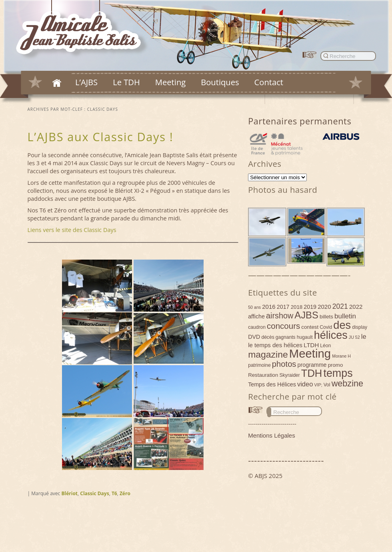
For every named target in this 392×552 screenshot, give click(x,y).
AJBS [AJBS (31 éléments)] (306, 315)
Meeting (170, 82)
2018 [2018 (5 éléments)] (297, 307)
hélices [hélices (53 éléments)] (331, 335)
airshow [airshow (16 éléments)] (280, 316)
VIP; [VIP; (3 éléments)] (318, 385)
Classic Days (94, 493)
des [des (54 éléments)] (342, 325)
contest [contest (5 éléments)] (310, 327)
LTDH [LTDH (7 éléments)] (311, 345)
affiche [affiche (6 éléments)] (256, 316)
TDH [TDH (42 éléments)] (312, 373)
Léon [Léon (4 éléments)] (325, 346)
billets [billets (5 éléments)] (326, 317)
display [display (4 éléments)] (360, 327)
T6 (114, 493)
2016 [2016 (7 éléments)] (269, 307)
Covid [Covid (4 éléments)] (326, 327)
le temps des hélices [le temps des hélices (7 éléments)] (275, 345)
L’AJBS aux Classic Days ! (101, 137)
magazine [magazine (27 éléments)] (268, 354)
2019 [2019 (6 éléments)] (310, 307)
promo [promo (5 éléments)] (336, 365)
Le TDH (126, 82)
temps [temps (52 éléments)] (338, 373)
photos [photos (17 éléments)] (284, 364)
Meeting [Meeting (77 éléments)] (310, 353)
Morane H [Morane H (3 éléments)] (341, 356)
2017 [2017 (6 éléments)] (283, 307)
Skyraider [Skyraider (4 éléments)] (289, 375)
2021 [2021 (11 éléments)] (340, 306)
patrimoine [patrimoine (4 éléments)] (259, 365)
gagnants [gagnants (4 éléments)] (286, 337)
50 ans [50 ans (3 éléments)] (254, 307)
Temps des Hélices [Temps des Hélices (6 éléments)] (272, 384)
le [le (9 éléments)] (364, 336)
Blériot (69, 493)
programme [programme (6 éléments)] (312, 365)
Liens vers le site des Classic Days (72, 230)
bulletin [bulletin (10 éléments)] (345, 316)
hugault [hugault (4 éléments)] (305, 337)
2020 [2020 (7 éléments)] (324, 307)
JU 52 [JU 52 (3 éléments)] (354, 337)
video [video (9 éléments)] (305, 384)
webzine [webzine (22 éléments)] (347, 383)
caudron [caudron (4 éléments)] (257, 327)
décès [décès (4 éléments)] (268, 337)
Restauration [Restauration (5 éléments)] (263, 375)
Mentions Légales (272, 435)
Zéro (125, 493)
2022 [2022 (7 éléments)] (356, 307)
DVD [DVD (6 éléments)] (254, 337)
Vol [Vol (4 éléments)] (327, 385)
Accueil (57, 83)
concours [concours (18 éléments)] (283, 326)
